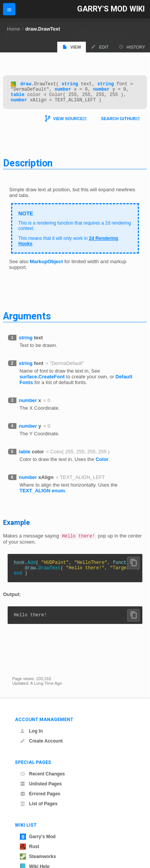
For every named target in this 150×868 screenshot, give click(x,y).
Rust (30, 847)
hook (19, 568)
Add (32, 568)
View (72, 47)
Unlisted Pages (41, 784)
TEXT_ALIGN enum (42, 495)
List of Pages (39, 804)
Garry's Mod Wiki (111, 9)
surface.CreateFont (42, 381)
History (132, 47)
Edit (100, 47)
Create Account (41, 741)
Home (14, 29)
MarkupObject (46, 266)
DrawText (50, 575)
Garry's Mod (38, 837)
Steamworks (38, 857)
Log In (31, 731)
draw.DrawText (43, 29)
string (70, 85)
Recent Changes (42, 774)
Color (102, 464)
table (18, 98)
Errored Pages (40, 794)
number (63, 91)
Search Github (118, 123)
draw (26, 85)
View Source (68, 123)
